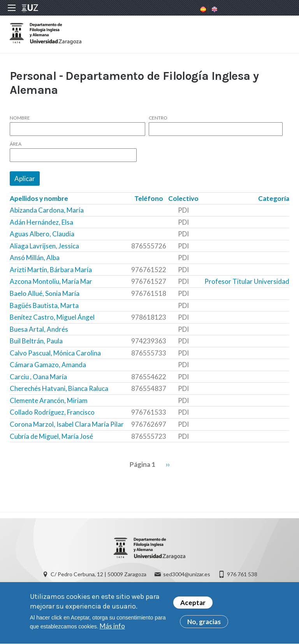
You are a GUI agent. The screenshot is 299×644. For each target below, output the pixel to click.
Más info (112, 629)
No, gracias (204, 625)
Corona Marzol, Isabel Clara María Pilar (67, 424)
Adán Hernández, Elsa (41, 222)
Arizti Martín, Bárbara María (51, 270)
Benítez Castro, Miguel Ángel (52, 317)
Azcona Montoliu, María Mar (51, 281)
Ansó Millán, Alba (35, 258)
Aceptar (193, 606)
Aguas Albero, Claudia (42, 234)
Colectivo (183, 198)
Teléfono (149, 198)
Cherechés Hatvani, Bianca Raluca (59, 388)
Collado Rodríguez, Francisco (52, 412)
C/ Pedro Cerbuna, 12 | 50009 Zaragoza (98, 574)
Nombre (20, 118)
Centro (158, 118)
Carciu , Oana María (38, 377)
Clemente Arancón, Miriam (49, 400)
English (214, 9)
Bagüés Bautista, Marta (44, 305)
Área (16, 144)
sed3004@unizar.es (187, 574)
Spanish (202, 9)
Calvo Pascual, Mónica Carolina (55, 353)
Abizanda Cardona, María (47, 210)
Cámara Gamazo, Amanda (48, 365)
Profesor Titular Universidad (247, 281)
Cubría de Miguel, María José (51, 436)
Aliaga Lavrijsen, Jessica (44, 246)
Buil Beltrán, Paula (36, 341)
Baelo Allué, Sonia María (45, 293)
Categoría (274, 198)
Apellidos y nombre (39, 198)
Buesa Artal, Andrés (39, 329)
